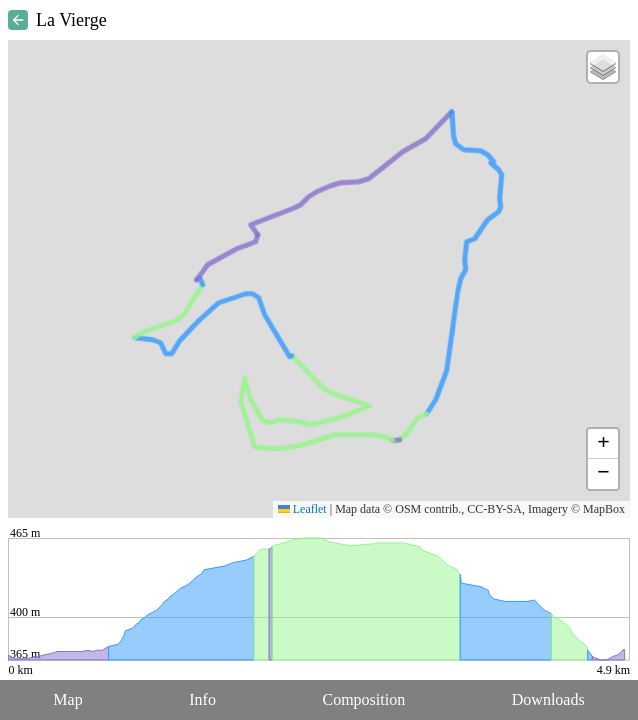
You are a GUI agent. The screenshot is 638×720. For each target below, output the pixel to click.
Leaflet (302, 509)
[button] (603, 67)
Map (67, 699)
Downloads (548, 699)
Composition (364, 699)
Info (202, 699)
